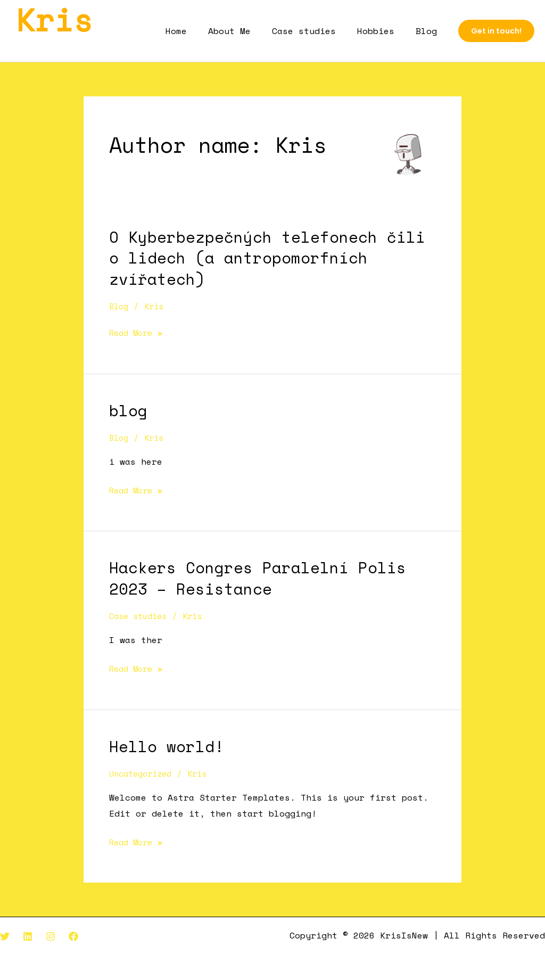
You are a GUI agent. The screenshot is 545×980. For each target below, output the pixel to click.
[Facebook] (73, 935)
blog (128, 410)
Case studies (315, 31)
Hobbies (382, 31)
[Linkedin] (28, 935)
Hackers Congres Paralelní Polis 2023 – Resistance (258, 577)
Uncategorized (144, 772)
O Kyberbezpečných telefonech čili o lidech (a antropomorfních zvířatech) (267, 257)
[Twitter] (5, 935)
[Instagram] (51, 935)
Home (195, 31)
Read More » (138, 333)
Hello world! (167, 745)
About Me (244, 31)
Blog (428, 31)
